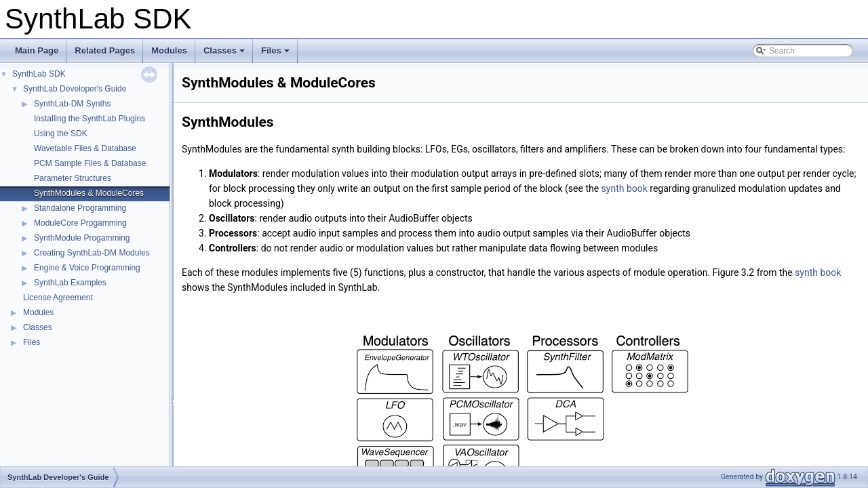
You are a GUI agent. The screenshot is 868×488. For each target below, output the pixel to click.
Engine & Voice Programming (87, 268)
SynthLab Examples (70, 283)
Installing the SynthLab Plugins (90, 119)
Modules (169, 50)
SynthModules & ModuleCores (89, 193)
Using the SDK (61, 134)
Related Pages (105, 50)
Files (276, 54)
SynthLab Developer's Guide (75, 89)
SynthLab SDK (39, 74)
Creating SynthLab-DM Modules (92, 253)
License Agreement (58, 298)
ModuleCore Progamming (80, 223)
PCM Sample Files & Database (90, 163)
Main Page (37, 50)
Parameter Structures (73, 178)
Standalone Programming (80, 208)
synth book (625, 188)
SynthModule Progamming (82, 238)
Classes (225, 54)
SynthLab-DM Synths (72, 104)
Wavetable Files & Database (85, 148)
